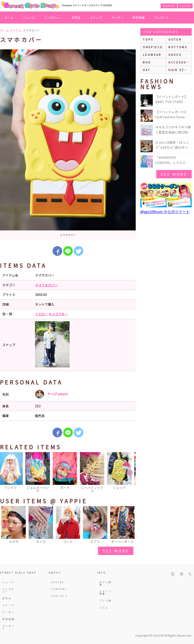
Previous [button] (6, 473)
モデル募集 (105, 583)
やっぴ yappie (51, 394)
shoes (175, 55)
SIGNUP (169, 6)
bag (147, 62)
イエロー (41, 314)
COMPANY (58, 589)
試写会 (76, 17)
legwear (152, 55)
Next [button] (130, 473)
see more (116, 551)
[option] (68, 144)
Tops (148, 39)
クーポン (117, 17)
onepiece (153, 47)
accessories (180, 62)
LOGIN (185, 6)
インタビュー (53, 17)
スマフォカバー (46, 285)
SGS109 (58, 582)
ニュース (29, 17)
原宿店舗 (139, 17)
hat (147, 70)
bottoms (178, 47)
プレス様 (105, 601)
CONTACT (58, 596)
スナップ (96, 17)
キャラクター (58, 314)
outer (175, 39)
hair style (180, 70)
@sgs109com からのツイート (165, 212)
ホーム (9, 17)
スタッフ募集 (105, 592)
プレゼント (162, 17)
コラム (104, 607)
